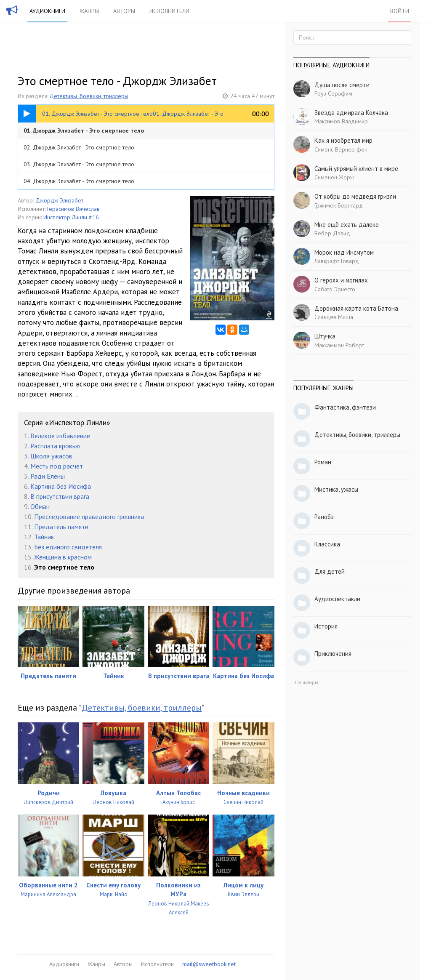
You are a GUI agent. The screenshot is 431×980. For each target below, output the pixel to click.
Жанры (89, 11)
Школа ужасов (51, 456)
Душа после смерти (342, 85)
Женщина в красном (63, 557)
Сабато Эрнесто (335, 289)
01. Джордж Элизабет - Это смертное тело (84, 130)
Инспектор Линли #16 (71, 217)
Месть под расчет (57, 466)
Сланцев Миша (334, 317)
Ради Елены (48, 476)
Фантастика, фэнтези (345, 407)
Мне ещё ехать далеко (347, 225)
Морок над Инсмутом (344, 252)
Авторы (124, 11)
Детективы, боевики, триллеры (89, 96)
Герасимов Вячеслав (73, 209)
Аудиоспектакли (337, 599)
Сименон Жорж (334, 177)
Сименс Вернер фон (341, 149)
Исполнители (169, 11)
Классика (327, 544)
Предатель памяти (61, 527)
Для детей (330, 571)
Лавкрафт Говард (337, 261)
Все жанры (306, 682)
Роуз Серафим (333, 93)
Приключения (333, 654)
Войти (400, 11)
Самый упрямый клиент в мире (356, 169)
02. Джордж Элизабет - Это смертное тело (79, 147)
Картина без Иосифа (61, 486)
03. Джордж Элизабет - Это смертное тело (79, 164)
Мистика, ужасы (336, 489)
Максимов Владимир (341, 121)
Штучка (325, 336)
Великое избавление (60, 436)
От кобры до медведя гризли (355, 196)
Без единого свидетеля (68, 547)
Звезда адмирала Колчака (351, 113)
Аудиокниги (47, 11)
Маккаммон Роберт (339, 345)
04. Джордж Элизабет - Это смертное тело (79, 181)
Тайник (44, 537)
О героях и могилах (341, 280)
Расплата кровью (55, 446)
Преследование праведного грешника (89, 517)
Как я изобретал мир (343, 140)
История (326, 626)
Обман (40, 506)
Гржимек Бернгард (339, 205)
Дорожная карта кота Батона (356, 308)
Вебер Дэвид (332, 233)
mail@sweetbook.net (209, 964)
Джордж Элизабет (59, 200)
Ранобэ (324, 517)
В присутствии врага (60, 496)
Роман (323, 462)
